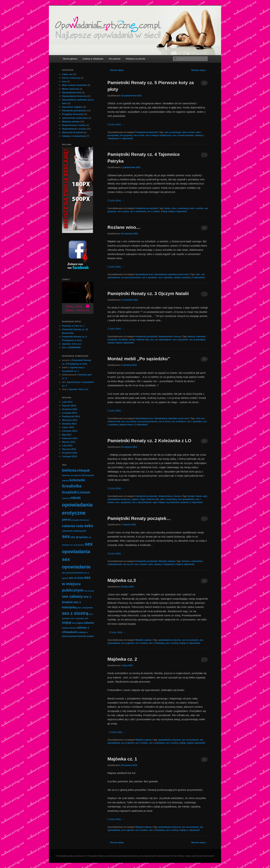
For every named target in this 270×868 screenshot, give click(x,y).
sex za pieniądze (197, 340)
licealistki (123, 340)
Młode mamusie (70, 89)
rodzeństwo (197, 561)
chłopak (83, 470)
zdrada (111, 343)
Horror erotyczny (71, 78)
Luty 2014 (67, 402)
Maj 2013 (67, 435)
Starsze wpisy (116, 70)
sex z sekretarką (138, 211)
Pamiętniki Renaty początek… (139, 518)
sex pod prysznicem (131, 278)
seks (198, 274)
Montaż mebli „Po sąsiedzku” (139, 359)
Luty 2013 (67, 446)
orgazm (135, 499)
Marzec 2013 (69, 442)
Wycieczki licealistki (73, 132)
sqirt (155, 502)
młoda (167, 208)
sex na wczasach (190, 640)
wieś (150, 564)
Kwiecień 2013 (70, 438)
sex (152, 340)
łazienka (186, 278)
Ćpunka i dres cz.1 (72, 344)
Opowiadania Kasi (144, 274)
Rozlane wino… (124, 227)
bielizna (191, 337)
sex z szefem (154, 211)
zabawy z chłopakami (164, 564)
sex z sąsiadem (150, 278)
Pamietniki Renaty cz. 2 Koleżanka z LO (149, 441)
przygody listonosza (80, 520)
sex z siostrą (172, 643)
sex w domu (165, 422)
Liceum (84, 492)
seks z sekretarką (180, 208)
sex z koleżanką (157, 643)
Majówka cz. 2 (122, 659)
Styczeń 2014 (69, 406)
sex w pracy (123, 211)
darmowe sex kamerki (72, 475)
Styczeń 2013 (69, 449)
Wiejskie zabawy (167, 561)
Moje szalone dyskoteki (74, 85)
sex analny (131, 422)
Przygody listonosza (73, 114)
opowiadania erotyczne (119, 499)
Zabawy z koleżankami (74, 136)
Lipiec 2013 (68, 427)
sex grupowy (126, 135)
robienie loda (143, 340)
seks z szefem (196, 208)
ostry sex (200, 418)
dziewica (186, 561)
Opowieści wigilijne (72, 107)
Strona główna (70, 59)
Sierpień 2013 (69, 424)
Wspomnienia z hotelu (74, 125)
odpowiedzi (198, 278)
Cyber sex (67, 74)
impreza (65, 481)
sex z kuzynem (85, 608)
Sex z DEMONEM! (71, 347)
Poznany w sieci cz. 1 (73, 326)
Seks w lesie (188, 132)
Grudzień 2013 (70, 409)
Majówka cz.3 (122, 580)
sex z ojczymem (180, 340)
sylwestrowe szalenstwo (75, 118)
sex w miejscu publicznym (158, 135)
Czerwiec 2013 (70, 431)
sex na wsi (128, 564)
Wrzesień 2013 (70, 420)
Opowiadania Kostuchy (74, 96)
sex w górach (128, 643)
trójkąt (164, 211)
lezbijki (191, 496)
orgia (142, 499)
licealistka (112, 340)
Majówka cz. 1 (122, 759)
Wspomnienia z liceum (170, 337)
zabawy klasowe (69, 628)
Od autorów (115, 59)
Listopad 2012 (69, 456)
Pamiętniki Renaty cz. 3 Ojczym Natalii (148, 294)
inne (64, 81)
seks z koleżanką (168, 499)
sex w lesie (139, 135)
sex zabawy (72, 596)
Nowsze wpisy (200, 70)
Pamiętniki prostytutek (146, 132)
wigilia (80, 623)
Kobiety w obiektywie (93, 59)
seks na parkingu (173, 132)
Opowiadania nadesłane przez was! (172, 274)
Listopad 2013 (69, 413)
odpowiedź (127, 139)
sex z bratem (141, 564)
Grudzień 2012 (70, 453)
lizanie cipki (201, 496)
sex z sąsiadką (165, 278)
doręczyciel (88, 475)
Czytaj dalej (116, 124)
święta (90, 636)
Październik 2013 (71, 416)
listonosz (66, 498)
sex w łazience (179, 422)
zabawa (177, 278)
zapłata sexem (126, 425)
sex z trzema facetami (183, 135)
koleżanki (201, 337)
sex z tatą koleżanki (142, 502)
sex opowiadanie (163, 340)
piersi (66, 520)
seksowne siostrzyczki (74, 531)
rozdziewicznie (115, 564)
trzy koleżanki (172, 502)
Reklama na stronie (136, 59)
